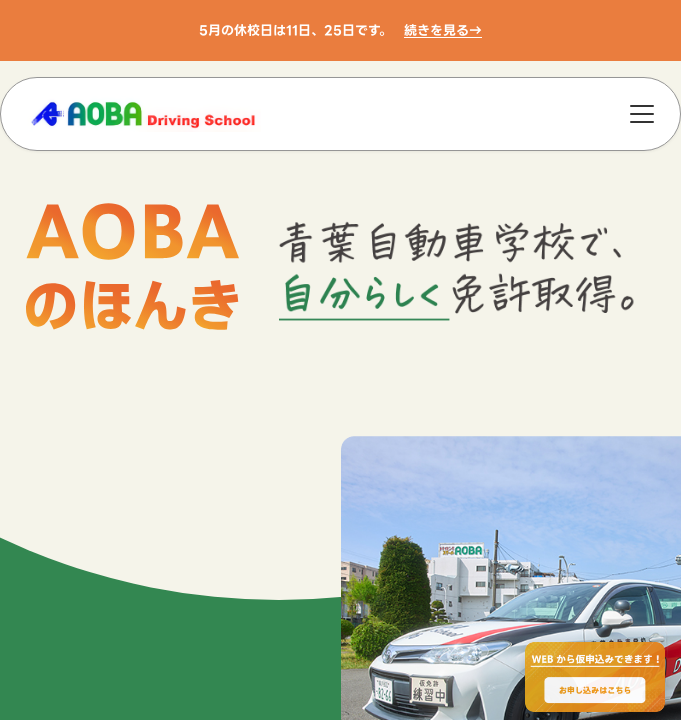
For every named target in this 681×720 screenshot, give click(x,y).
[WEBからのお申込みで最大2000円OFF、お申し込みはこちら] (595, 677)
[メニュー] (642, 114)
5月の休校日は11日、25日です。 (295, 30)
